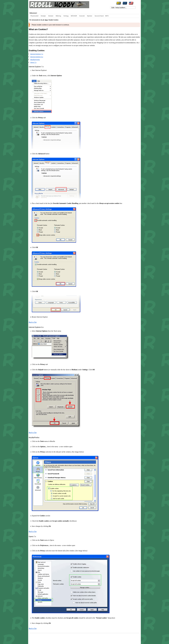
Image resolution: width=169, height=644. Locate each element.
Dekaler (51, 16)
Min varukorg (53, 9)
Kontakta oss (63, 638)
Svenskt (82, 16)
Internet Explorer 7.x (37, 54)
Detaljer (43, 16)
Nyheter (90, 16)
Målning (58, 16)
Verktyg (66, 16)
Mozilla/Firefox (35, 60)
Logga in (77, 9)
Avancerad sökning (53, 638)
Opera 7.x (33, 62)
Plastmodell (34, 16)
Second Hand (99, 16)
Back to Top (33, 322)
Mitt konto (34, 9)
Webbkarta (34, 638)
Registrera (70, 9)
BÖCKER (74, 16)
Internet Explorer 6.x (37, 57)
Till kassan (62, 9)
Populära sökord (42, 638)
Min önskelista (43, 9)
